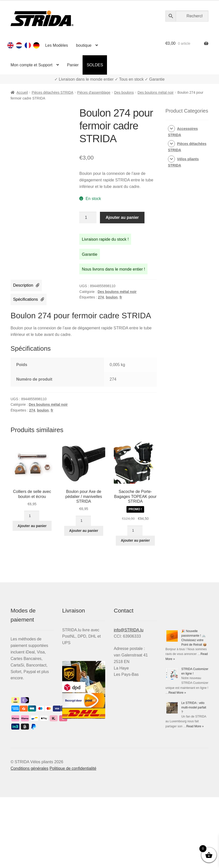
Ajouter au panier (122, 217)
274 (101, 297)
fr (121, 297)
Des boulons (124, 92)
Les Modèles (57, 45)
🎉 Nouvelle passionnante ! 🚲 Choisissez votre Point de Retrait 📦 (186, 664)
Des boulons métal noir (156, 92)
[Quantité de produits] (88, 218)
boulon (112, 297)
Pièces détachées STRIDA (53, 92)
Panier (73, 65)
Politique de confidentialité (73, 839)
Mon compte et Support (31, 65)
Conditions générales (29, 839)
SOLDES (95, 65)
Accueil (22, 92)
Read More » (183, 798)
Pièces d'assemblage (94, 92)
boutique (84, 45)
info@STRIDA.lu (129, 630)
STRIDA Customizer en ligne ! (185, 722)
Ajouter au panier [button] (32, 526)
